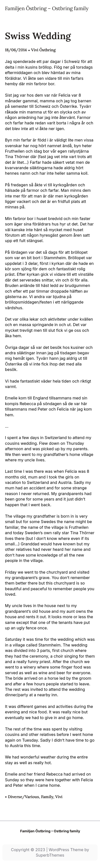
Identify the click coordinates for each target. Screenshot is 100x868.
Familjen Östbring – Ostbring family (47, 8)
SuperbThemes (50, 855)
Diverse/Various (24, 797)
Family (47, 797)
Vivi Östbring (43, 50)
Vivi (59, 797)
